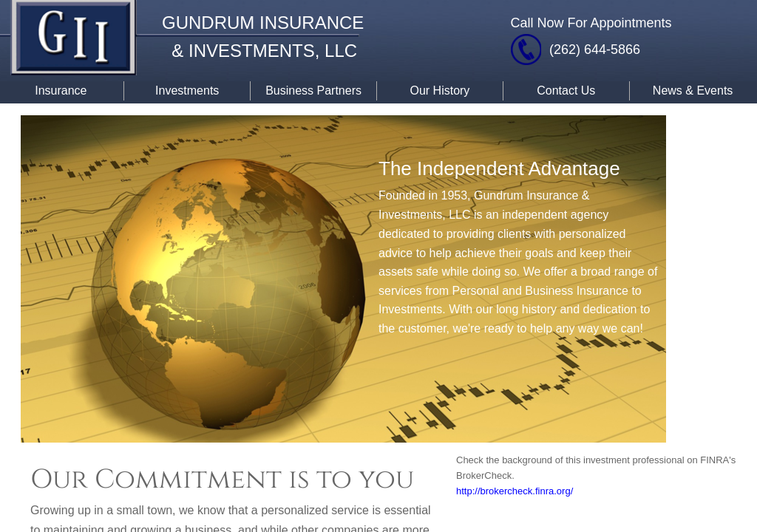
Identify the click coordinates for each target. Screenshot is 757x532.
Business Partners (313, 91)
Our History (439, 91)
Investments (187, 91)
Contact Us (566, 91)
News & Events (693, 91)
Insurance (61, 91)
